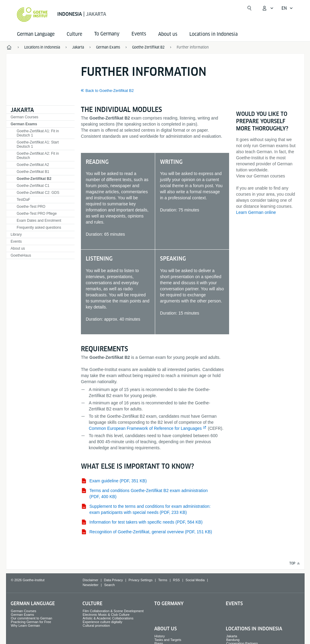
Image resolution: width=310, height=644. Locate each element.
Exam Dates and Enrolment (39, 221)
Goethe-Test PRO (31, 207)
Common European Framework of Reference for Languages (145, 428)
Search (110, 585)
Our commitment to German (32, 618)
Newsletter (91, 585)
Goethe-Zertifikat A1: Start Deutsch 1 (38, 144)
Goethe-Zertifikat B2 (34, 179)
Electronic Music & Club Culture (106, 615)
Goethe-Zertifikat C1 (33, 186)
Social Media (195, 580)
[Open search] (249, 8)
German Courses (24, 117)
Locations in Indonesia (213, 34)
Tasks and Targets (168, 640)
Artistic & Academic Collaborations (108, 618)
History (160, 636)
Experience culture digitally (103, 622)
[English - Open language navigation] (287, 8)
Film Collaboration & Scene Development (113, 611)
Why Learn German (25, 625)
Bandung (233, 640)
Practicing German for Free (31, 622)
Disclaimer (90, 580)
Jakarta (22, 110)
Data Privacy (113, 580)
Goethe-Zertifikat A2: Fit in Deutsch (38, 156)
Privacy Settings (140, 580)
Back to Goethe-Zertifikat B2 (110, 91)
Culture (74, 34)
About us (168, 34)
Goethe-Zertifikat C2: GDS (38, 193)
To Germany (169, 604)
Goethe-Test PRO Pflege (37, 214)
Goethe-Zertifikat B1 (33, 172)
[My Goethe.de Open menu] (268, 8)
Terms (163, 580)
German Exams (24, 124)
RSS (177, 580)
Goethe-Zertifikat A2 (33, 165)
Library (16, 234)
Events (16, 241)
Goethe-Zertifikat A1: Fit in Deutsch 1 (38, 133)
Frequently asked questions (39, 228)
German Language (36, 34)
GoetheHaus (21, 255)
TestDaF (23, 200)
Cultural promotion (96, 625)
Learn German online (256, 212)
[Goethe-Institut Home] (32, 15)
